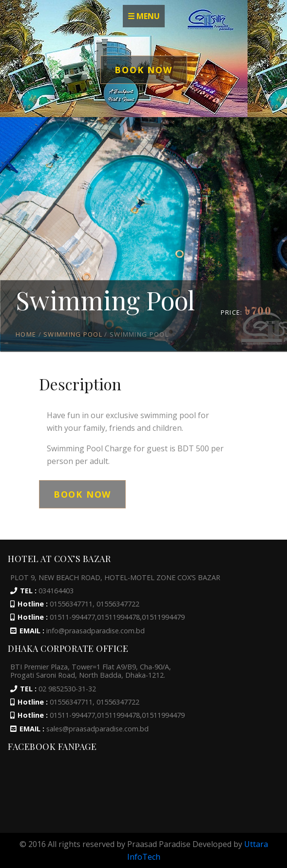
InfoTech (144, 857)
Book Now (143, 70)
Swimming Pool (73, 334)
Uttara (256, 844)
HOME (26, 334)
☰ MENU (144, 16)
